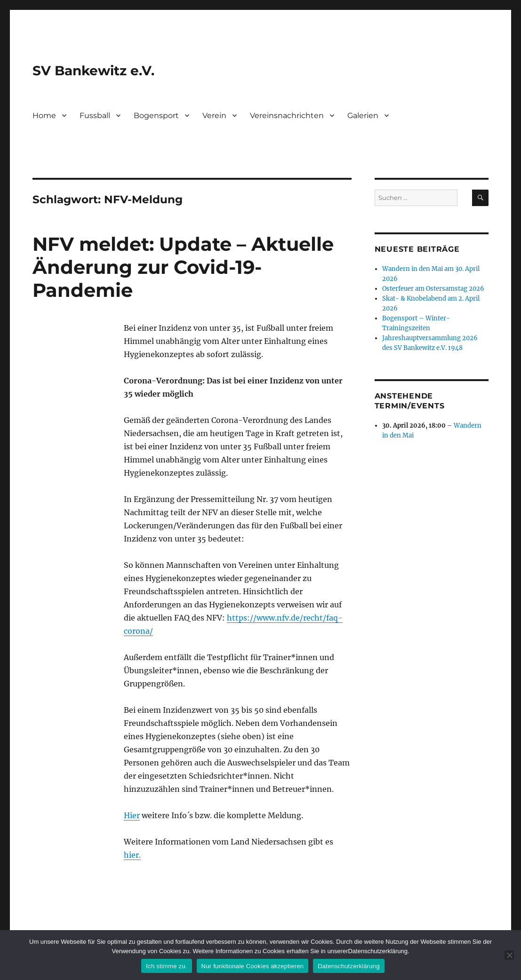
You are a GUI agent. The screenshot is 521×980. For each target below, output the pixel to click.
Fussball (95, 116)
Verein (214, 116)
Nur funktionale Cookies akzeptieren (253, 966)
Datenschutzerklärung (349, 966)
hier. (132, 855)
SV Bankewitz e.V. (93, 71)
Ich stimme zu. (166, 966)
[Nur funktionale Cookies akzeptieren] (509, 955)
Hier (132, 815)
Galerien (363, 116)
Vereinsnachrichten (287, 116)
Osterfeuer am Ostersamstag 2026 (433, 289)
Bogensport (156, 116)
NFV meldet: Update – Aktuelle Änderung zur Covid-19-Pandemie (183, 267)
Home (44, 116)
